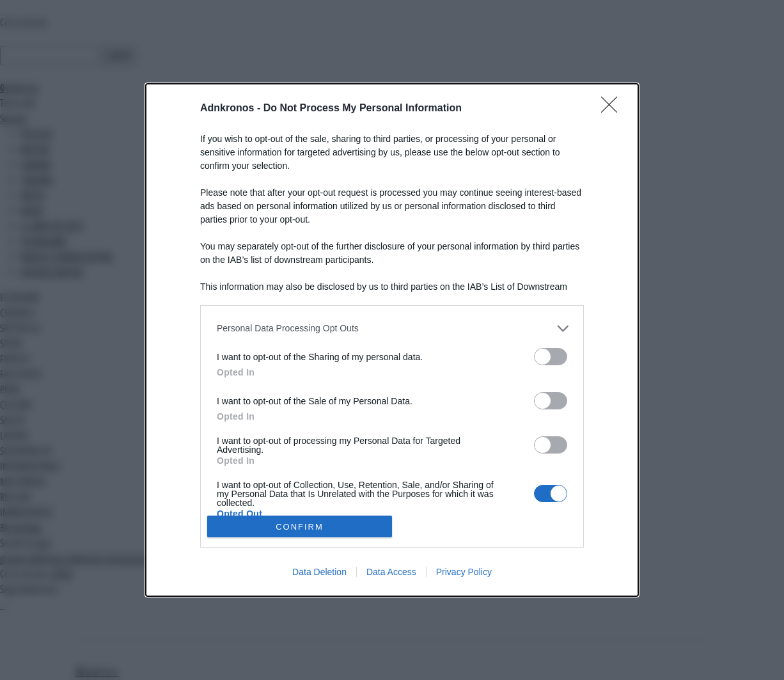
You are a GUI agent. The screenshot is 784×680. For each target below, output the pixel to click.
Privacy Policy (464, 572)
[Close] (613, 109)
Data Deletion (319, 572)
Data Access (391, 572)
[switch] (551, 357)
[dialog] (392, 340)
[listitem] (392, 328)
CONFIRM (300, 527)
